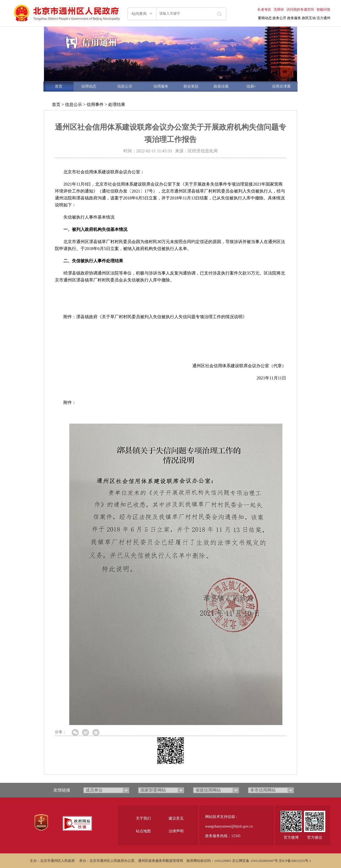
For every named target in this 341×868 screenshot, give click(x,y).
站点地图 (143, 831)
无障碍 (279, 9)
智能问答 (323, 9)
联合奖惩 (191, 86)
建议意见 (176, 818)
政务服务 (294, 18)
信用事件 (95, 105)
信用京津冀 (281, 86)
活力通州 (323, 18)
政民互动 (309, 18)
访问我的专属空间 (300, 9)
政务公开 (279, 18)
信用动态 (89, 86)
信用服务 (161, 86)
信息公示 (125, 86)
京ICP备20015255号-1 (295, 861)
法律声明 (176, 831)
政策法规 (221, 86)
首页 (59, 86)
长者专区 (264, 9)
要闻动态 (265, 18)
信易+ (251, 86)
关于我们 (143, 818)
